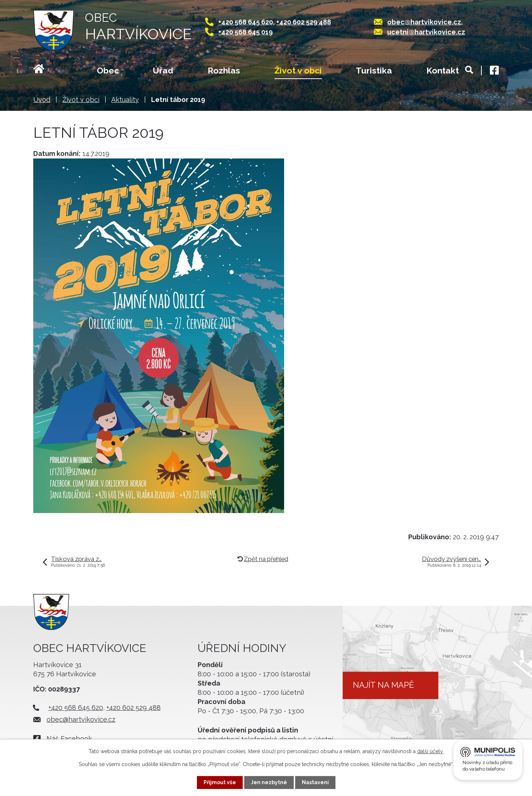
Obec (108, 70)
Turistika (374, 70)
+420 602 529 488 (304, 22)
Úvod (48, 71)
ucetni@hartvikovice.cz (426, 32)
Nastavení (315, 782)
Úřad (163, 70)
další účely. (430, 751)
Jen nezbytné (269, 782)
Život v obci (298, 70)
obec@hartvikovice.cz (424, 22)
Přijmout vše (220, 782)
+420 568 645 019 (245, 32)
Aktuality (125, 100)
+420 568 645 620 (246, 22)
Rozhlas (224, 70)
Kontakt (443, 70)
